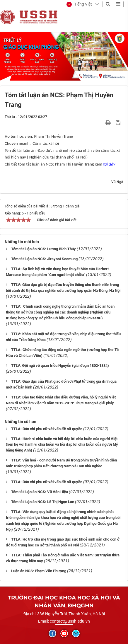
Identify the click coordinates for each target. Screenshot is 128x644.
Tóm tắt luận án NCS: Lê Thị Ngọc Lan (43, 502)
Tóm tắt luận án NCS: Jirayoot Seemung (44, 259)
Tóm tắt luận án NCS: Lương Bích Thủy (43, 249)
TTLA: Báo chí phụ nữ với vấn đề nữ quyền (47, 429)
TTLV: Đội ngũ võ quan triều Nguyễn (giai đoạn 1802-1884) (60, 366)
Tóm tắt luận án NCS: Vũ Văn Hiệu (40, 492)
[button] (79, 4)
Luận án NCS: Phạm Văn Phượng (39, 571)
